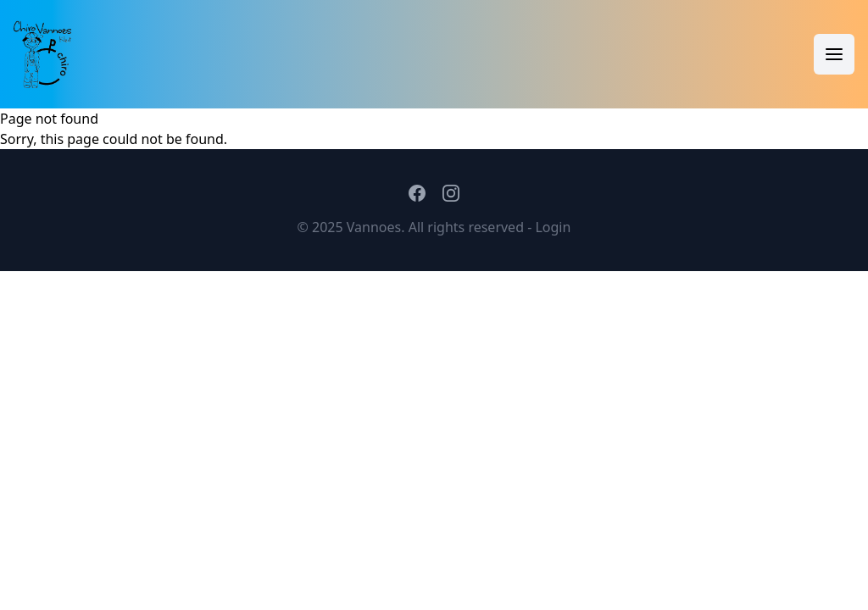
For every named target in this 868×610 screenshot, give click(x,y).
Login (553, 227)
